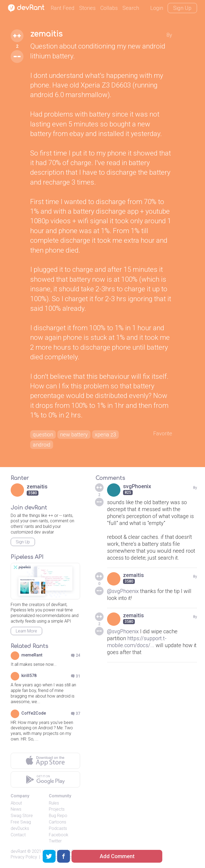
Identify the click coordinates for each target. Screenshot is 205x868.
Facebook (59, 835)
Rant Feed (63, 8)
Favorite (163, 433)
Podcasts (58, 828)
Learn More (26, 631)
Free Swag (21, 822)
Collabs (109, 8)
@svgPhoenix (123, 591)
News (16, 809)
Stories (87, 8)
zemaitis (46, 34)
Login (157, 8)
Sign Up (182, 8)
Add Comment (117, 856)
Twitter (55, 841)
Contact (18, 835)
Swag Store (22, 816)
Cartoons (58, 822)
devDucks (20, 828)
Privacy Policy (24, 857)
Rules (54, 803)
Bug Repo (58, 816)
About (16, 803)
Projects (57, 809)
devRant (18, 851)
